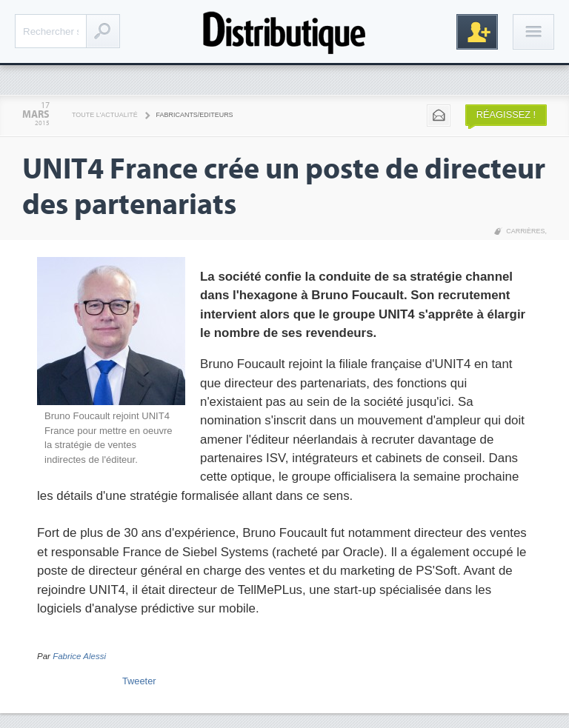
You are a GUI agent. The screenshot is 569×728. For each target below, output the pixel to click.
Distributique (284, 31)
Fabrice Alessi (79, 656)
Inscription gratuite (477, 32)
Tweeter (139, 681)
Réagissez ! (506, 114)
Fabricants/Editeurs (195, 115)
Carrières (525, 231)
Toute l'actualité (105, 115)
